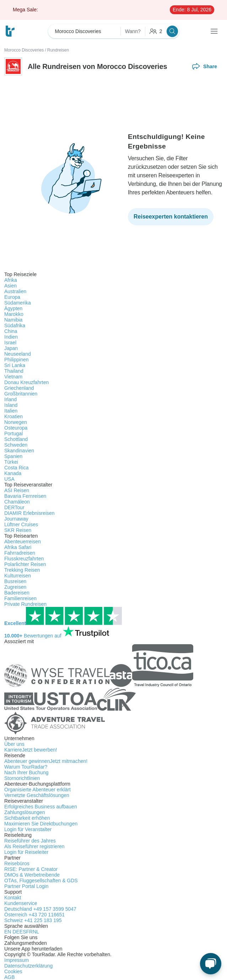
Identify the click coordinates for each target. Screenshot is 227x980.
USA (9, 479)
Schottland (16, 439)
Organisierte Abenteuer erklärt (37, 790)
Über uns (14, 744)
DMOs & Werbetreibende (32, 875)
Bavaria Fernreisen (25, 496)
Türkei (11, 462)
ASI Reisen (17, 490)
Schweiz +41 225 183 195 (33, 920)
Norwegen (16, 422)
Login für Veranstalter (28, 829)
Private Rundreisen (25, 604)
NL (36, 932)
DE (16, 932)
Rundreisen (58, 50)
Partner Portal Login (26, 886)
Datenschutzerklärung (28, 966)
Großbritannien (21, 394)
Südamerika (18, 303)
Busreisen (15, 581)
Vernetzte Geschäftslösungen (37, 795)
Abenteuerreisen (23, 542)
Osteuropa (16, 428)
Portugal (13, 434)
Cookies (13, 971)
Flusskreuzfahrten (24, 559)
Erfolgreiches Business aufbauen (41, 807)
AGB (10, 977)
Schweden (16, 445)
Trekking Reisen (22, 570)
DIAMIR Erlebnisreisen (29, 513)
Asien (10, 286)
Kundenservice (21, 903)
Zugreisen (15, 587)
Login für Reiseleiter (26, 852)
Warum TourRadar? (26, 767)
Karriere (31, 750)
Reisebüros (17, 863)
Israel (10, 343)
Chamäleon (17, 502)
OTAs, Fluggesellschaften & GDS (41, 881)
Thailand (14, 371)
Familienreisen (20, 598)
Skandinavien (19, 451)
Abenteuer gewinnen (46, 761)
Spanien (13, 456)
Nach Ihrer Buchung (26, 772)
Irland (10, 399)
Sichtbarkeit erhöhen (27, 818)
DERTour (14, 507)
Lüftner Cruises (21, 524)
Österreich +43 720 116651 (34, 915)
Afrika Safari (18, 547)
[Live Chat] (211, 964)
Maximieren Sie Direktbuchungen (41, 824)
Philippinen (17, 360)
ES (23, 932)
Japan (11, 348)
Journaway (16, 519)
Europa (12, 297)
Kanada (13, 473)
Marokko (14, 314)
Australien (15, 291)
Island (11, 405)
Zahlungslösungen (25, 812)
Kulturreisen (18, 576)
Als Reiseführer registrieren (34, 846)
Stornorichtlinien (22, 778)
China (11, 331)
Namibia (13, 320)
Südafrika (15, 325)
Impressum (17, 960)
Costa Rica (16, 468)
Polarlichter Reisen (25, 564)
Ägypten (13, 308)
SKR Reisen (18, 530)
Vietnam (13, 377)
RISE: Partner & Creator (31, 869)
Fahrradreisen (20, 553)
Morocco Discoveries (24, 50)
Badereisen (17, 593)
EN (8, 932)
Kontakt (13, 898)
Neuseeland (18, 354)
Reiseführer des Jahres (30, 841)
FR (29, 932)
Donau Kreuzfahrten (26, 382)
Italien (11, 411)
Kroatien (13, 416)
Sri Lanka (15, 365)
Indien (11, 337)
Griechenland (19, 388)
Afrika (11, 280)
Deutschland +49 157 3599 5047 (40, 909)
